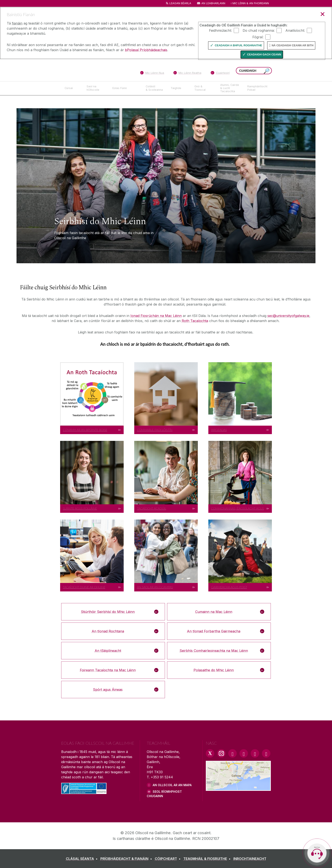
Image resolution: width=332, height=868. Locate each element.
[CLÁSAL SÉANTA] (83, 859)
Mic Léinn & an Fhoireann (251, 3)
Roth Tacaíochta (195, 321)
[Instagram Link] (221, 753)
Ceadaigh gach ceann (264, 54)
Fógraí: (258, 37)
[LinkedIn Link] (255, 753)
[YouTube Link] (244, 753)
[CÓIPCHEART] (169, 859)
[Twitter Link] (210, 753)
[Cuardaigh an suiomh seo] (267, 71)
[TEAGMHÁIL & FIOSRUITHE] (208, 859)
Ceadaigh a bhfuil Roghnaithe (238, 45)
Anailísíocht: (295, 30)
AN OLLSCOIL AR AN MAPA (172, 785)
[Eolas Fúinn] (126, 88)
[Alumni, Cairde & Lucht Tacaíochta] (230, 88)
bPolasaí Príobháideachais (146, 50)
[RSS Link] (266, 753)
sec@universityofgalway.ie (288, 316)
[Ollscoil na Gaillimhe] (92, 70)
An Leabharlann (213, 3)
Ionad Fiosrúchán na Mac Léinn (156, 316)
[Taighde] (179, 88)
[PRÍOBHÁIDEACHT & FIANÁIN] (127, 859)
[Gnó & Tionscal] (204, 88)
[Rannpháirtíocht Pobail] (257, 88)
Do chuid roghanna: (259, 30)
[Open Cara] (317, 853)
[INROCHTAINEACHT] (250, 859)
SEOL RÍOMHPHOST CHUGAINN (164, 794)
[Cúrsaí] (72, 88)
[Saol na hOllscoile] (96, 88)
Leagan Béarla (180, 3)
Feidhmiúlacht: (220, 30)
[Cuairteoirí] (220, 74)
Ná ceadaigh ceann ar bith (293, 45)
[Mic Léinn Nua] (152, 74)
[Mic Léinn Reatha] (187, 74)
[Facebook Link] (232, 753)
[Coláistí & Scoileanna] (155, 88)
